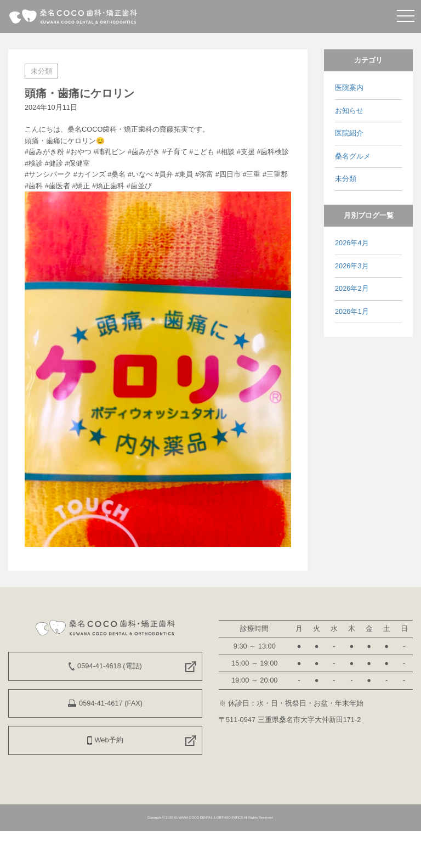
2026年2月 (352, 288)
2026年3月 (352, 266)
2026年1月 (352, 311)
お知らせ (349, 111)
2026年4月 (352, 243)
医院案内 (349, 88)
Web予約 (105, 740)
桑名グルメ (353, 156)
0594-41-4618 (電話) (105, 666)
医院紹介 (349, 133)
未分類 (41, 71)
